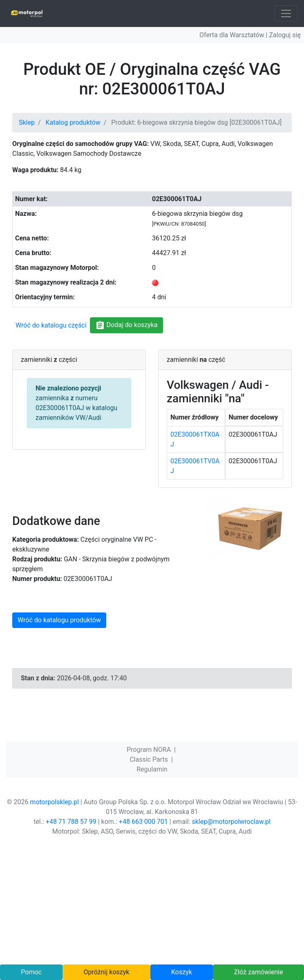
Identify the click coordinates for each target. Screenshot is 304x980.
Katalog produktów (73, 122)
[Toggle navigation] (286, 13)
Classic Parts (149, 759)
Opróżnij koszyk (107, 972)
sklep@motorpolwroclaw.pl (231, 822)
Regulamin (152, 769)
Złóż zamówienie (258, 972)
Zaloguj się (285, 35)
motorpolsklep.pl (54, 802)
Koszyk (182, 972)
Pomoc (31, 972)
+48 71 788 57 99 (71, 822)
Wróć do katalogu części (51, 325)
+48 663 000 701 (143, 822)
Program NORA (149, 750)
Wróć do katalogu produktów (59, 620)
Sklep (27, 122)
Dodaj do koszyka (126, 325)
